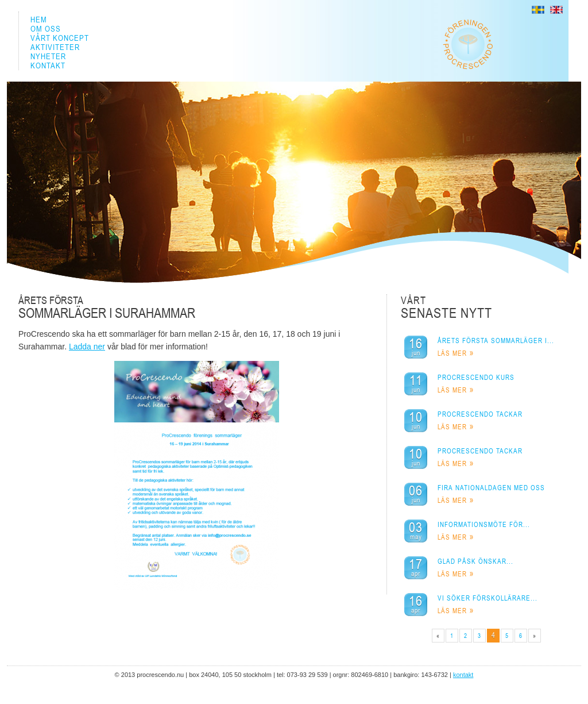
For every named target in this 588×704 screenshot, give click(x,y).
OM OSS (46, 29)
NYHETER (48, 56)
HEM (39, 20)
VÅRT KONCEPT (60, 38)
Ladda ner (87, 347)
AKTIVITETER (55, 47)
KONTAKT (48, 66)
